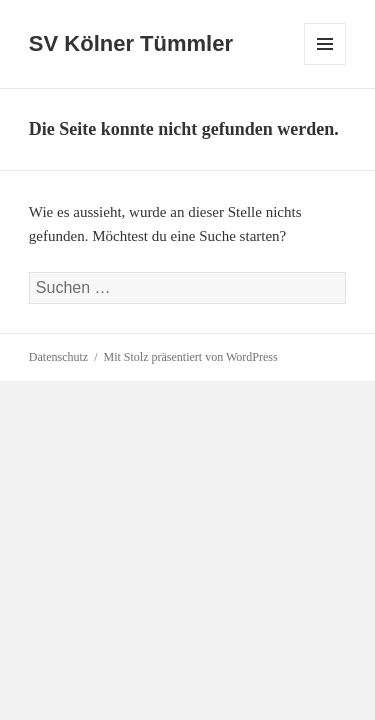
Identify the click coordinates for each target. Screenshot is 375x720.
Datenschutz (58, 357)
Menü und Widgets (325, 64)
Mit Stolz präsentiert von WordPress (191, 357)
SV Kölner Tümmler (131, 43)
